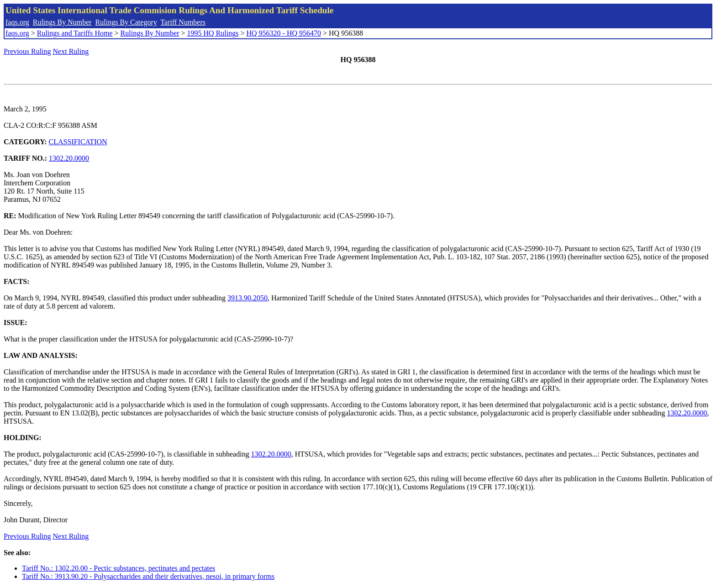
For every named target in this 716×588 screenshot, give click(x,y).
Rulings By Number (62, 22)
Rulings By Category (126, 22)
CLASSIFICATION (78, 142)
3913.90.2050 (247, 298)
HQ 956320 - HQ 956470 (284, 33)
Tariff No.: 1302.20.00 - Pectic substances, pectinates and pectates (118, 568)
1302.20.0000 (69, 158)
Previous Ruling (27, 51)
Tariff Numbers (183, 22)
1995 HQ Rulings (213, 33)
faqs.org (17, 22)
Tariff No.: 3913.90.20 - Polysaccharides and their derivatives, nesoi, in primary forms (148, 576)
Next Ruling (71, 51)
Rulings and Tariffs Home (75, 33)
